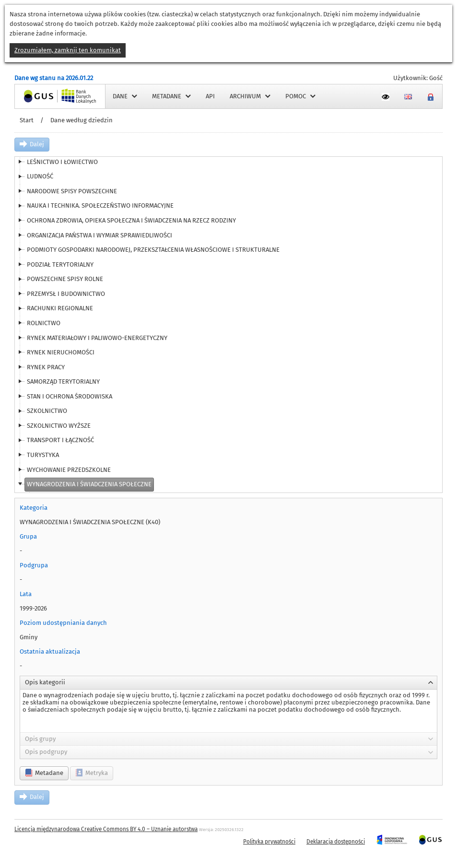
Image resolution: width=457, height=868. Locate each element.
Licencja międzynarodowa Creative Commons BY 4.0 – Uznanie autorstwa (106, 829)
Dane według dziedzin (82, 120)
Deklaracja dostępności (336, 842)
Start (27, 120)
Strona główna (35, 96)
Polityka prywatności (269, 842)
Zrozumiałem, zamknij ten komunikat (68, 50)
